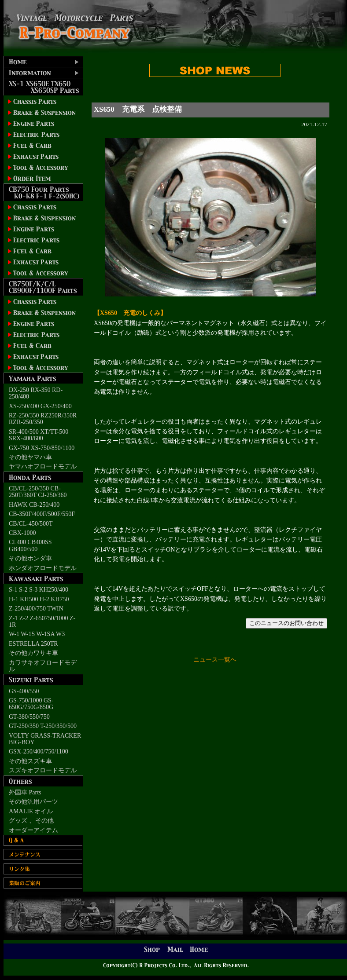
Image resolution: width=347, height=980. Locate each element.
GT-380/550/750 (29, 717)
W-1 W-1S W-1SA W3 (37, 634)
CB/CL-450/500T (31, 524)
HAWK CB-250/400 (34, 505)
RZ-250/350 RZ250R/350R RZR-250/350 (43, 419)
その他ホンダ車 (30, 558)
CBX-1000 (22, 533)
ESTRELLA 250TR (33, 644)
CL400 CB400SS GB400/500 (30, 545)
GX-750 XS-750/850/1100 (42, 448)
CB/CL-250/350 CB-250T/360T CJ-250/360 (38, 492)
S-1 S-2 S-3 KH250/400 (39, 590)
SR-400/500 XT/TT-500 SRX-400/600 (39, 435)
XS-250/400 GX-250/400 (40, 406)
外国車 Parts (25, 792)
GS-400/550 (24, 691)
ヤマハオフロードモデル (43, 466)
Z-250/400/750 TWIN (36, 609)
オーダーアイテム (33, 830)
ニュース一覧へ (215, 660)
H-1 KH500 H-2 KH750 (39, 599)
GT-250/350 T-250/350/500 (43, 726)
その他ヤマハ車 (30, 457)
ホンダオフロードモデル (43, 568)
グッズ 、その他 (31, 821)
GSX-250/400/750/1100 (39, 751)
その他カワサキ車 (33, 653)
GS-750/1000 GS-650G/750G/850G (31, 704)
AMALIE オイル (31, 811)
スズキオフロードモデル (43, 770)
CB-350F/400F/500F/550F (42, 514)
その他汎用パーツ (33, 802)
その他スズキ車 (30, 761)
